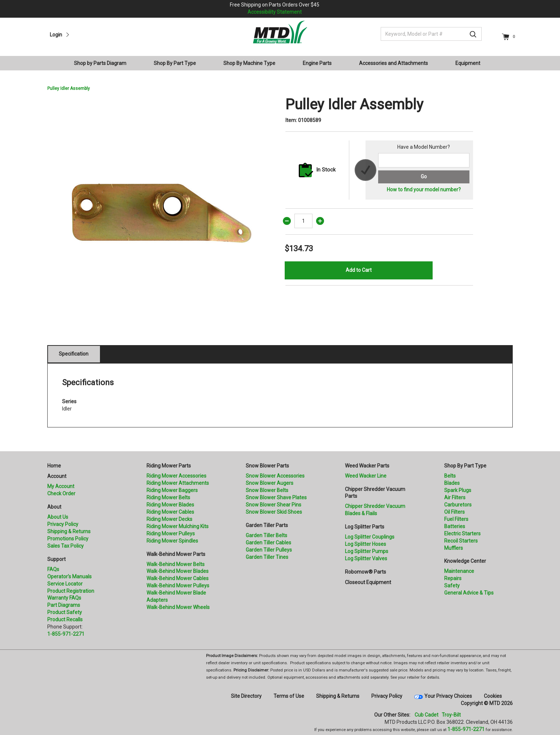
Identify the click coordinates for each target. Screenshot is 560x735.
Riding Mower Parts (169, 466)
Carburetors (458, 505)
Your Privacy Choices (448, 696)
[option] (161, 210)
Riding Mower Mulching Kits (178, 526)
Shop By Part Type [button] (175, 63)
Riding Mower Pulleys (171, 534)
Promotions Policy (68, 539)
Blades (452, 483)
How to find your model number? (424, 190)
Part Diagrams (64, 605)
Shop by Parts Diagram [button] (100, 63)
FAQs (53, 569)
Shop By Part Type (465, 466)
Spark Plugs (458, 490)
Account (57, 476)
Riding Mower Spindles (172, 541)
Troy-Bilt (451, 715)
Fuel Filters (456, 519)
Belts (450, 476)
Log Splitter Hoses (366, 544)
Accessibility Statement (275, 12)
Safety (452, 586)
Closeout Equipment (368, 582)
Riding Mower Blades (170, 505)
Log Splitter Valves (366, 558)
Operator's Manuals (69, 577)
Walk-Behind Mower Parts (176, 554)
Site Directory (246, 696)
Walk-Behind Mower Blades (178, 571)
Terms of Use (289, 696)
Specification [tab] (74, 354)
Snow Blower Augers (270, 483)
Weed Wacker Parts (367, 466)
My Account (61, 486)
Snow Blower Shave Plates (276, 497)
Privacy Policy (63, 524)
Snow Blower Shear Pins (274, 505)
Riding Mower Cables (170, 512)
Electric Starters (462, 534)
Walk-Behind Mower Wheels (178, 607)
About (54, 507)
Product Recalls (65, 619)
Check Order (61, 493)
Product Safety (65, 612)
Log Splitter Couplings (370, 537)
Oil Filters (454, 512)
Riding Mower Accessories (176, 476)
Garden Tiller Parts (267, 525)
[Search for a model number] (424, 160)
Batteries (455, 526)
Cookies (493, 696)
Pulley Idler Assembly (69, 88)
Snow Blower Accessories (275, 476)
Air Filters (455, 497)
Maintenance (459, 571)
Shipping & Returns (69, 531)
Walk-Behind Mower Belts (176, 564)
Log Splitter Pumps (367, 551)
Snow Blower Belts (267, 490)
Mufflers (454, 548)
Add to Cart (359, 270)
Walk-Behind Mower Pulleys (178, 586)
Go (424, 177)
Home (54, 466)
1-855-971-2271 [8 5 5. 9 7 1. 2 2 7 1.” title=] (66, 634)
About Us (58, 517)
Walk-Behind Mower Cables (178, 578)
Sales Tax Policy (65, 546)
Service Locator (65, 584)
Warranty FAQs (64, 598)
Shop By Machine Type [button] (249, 63)
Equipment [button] (468, 63)
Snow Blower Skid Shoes (274, 512)
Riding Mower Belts (168, 497)
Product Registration (71, 591)
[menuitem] (103, 63)
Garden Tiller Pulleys (269, 550)
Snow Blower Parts (267, 466)
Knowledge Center (465, 561)
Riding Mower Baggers (172, 490)
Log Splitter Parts (365, 527)
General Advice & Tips (469, 593)
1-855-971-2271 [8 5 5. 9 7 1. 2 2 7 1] (466, 729)
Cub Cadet (426, 715)
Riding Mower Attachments (178, 483)
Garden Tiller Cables (268, 543)
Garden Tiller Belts (266, 535)
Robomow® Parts (366, 572)
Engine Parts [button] (317, 63)
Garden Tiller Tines (267, 557)
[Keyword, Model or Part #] (431, 34)
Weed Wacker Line (366, 476)
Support (56, 559)
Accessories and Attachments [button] (393, 63)
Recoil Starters (461, 541)
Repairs (453, 578)
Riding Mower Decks (169, 519)
